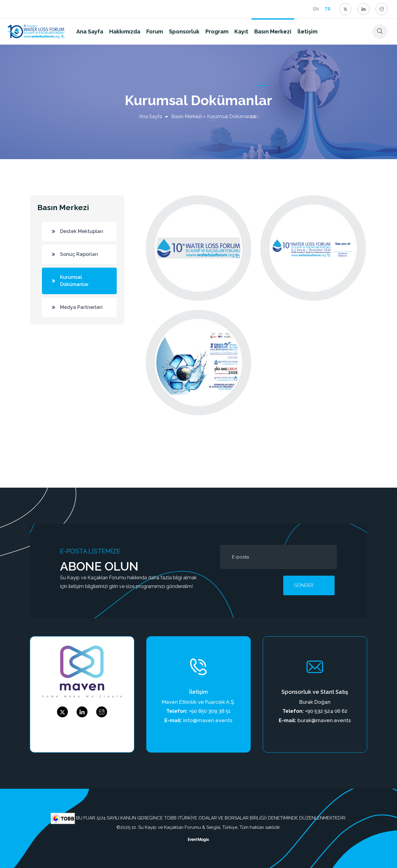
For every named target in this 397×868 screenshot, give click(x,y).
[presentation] (266, 585)
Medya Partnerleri (81, 307)
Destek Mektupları (82, 231)
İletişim (307, 31)
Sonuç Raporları (79, 254)
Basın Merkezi (273, 31)
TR (327, 9)
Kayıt (241, 31)
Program (217, 31)
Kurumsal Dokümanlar (74, 281)
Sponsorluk (184, 31)
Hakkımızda (125, 31)
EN (316, 9)
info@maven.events (208, 720)
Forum (155, 31)
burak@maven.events (324, 720)
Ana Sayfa (90, 31)
